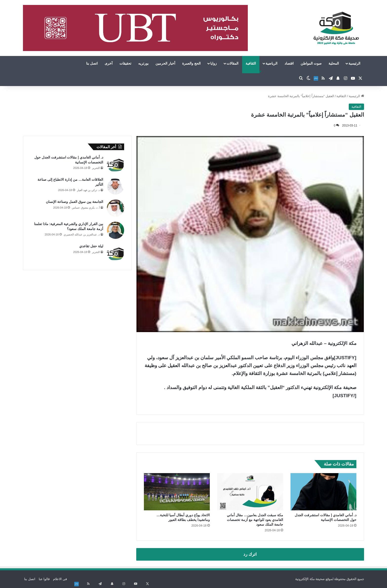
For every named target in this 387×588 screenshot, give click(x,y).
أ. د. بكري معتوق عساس (86, 208)
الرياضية (271, 63)
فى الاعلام (60, 579)
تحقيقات (125, 63)
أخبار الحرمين (165, 63)
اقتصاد (289, 63)
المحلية (334, 63)
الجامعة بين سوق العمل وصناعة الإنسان (74, 202)
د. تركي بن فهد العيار (88, 190)
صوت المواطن (311, 63)
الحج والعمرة (191, 63)
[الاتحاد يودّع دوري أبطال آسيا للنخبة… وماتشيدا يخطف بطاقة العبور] (177, 492)
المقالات (232, 63)
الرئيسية (354, 63)
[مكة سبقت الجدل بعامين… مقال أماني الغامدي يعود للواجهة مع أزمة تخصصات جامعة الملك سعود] (250, 492)
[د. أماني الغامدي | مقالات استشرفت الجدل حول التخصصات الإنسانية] (323, 492)
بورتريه (143, 63)
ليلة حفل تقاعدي (91, 246)
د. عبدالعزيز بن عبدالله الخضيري (82, 234)
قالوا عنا (44, 579)
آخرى (109, 63)
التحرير (96, 168)
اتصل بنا (92, 63)
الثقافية (251, 63)
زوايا (213, 63)
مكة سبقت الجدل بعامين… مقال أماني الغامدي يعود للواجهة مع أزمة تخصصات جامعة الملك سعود (255, 520)
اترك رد (250, 554)
